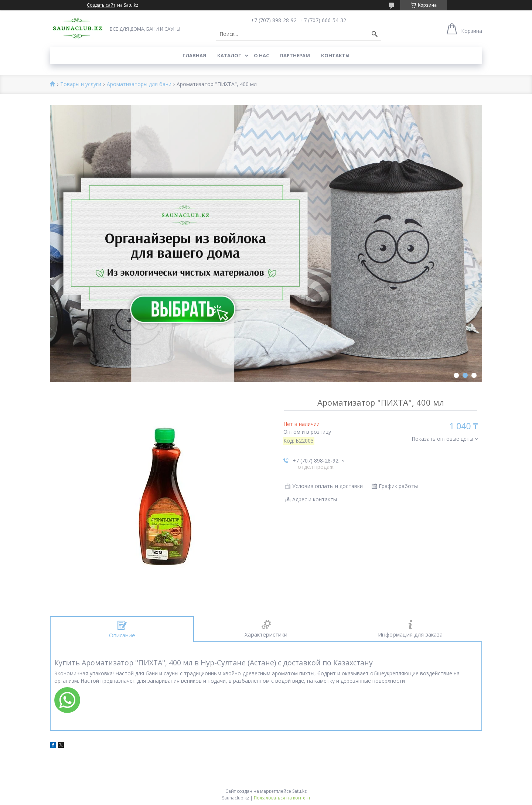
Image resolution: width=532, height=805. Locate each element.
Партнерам (295, 55)
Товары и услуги (81, 84)
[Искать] (375, 34)
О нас (261, 55)
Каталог (229, 55)
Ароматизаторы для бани (139, 84)
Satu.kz (299, 791)
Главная (194, 55)
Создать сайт (101, 5)
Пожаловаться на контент (282, 798)
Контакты (335, 55)
